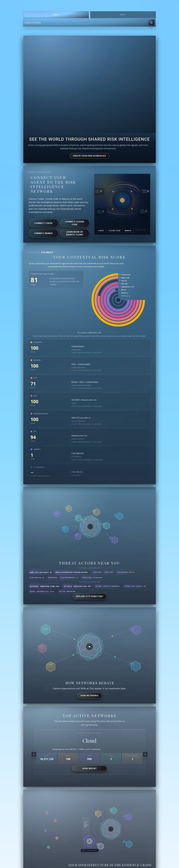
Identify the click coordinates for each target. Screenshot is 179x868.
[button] (89, 843)
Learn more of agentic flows (75, 233)
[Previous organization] (34, 754)
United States (78, 346)
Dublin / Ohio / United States (85, 382)
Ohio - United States (81, 364)
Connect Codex (43, 223)
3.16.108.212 (77, 472)
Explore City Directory (90, 596)
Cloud (89, 741)
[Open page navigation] (151, 23)
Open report (89, 768)
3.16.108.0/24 (77, 453)
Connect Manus (44, 233)
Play (123, 15)
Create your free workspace (90, 156)
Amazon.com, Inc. (79, 436)
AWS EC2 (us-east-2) (81, 418)
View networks (89, 695)
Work (56, 15)
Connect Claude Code (75, 223)
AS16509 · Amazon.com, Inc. (84, 400)
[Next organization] (145, 754)
